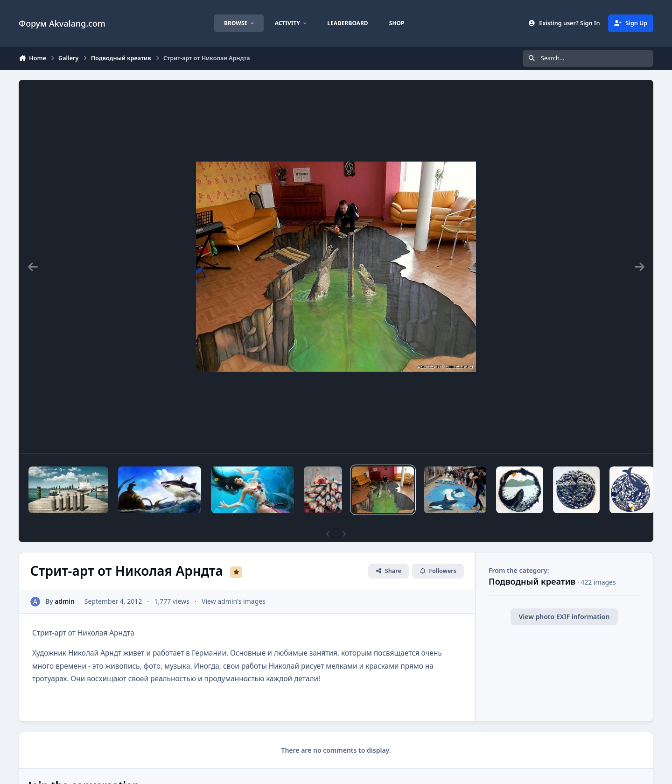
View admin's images (234, 601)
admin (65, 601)
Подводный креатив (532, 581)
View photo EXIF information (564, 617)
